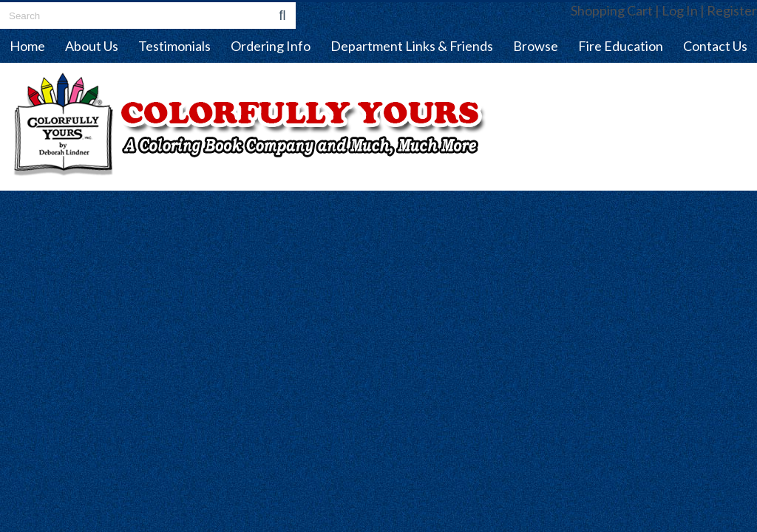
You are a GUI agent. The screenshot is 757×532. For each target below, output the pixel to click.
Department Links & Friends (412, 46)
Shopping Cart (612, 10)
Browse (536, 46)
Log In (680, 10)
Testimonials (174, 46)
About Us (92, 46)
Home (27, 46)
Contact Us (715, 46)
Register (732, 10)
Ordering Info (271, 46)
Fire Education (621, 46)
